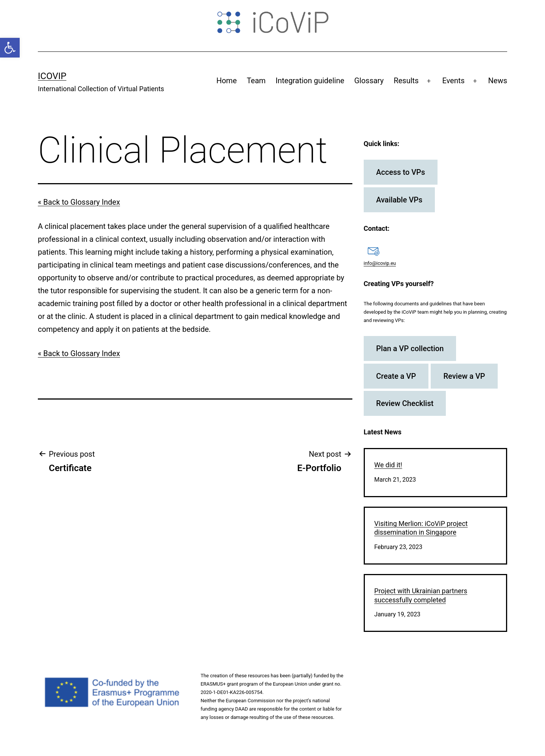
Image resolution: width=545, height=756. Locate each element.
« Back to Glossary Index (79, 202)
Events (453, 81)
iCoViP (52, 76)
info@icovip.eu (380, 263)
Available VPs (399, 200)
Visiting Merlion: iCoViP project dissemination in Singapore (421, 528)
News (498, 81)
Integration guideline (310, 81)
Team (256, 81)
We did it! (388, 465)
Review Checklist (405, 403)
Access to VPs (401, 172)
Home (227, 81)
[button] (10, 48)
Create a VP (396, 376)
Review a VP (464, 376)
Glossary (369, 81)
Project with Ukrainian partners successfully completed (421, 595)
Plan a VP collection (410, 348)
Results (406, 81)
